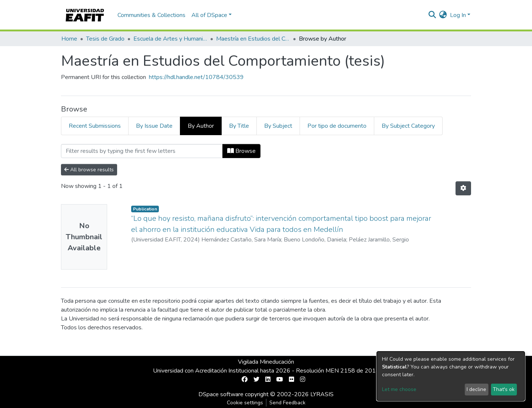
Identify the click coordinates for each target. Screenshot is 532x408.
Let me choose (399, 389)
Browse (241, 151)
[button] (443, 15)
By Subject (278, 126)
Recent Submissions (95, 126)
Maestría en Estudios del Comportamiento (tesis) (253, 39)
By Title (239, 126)
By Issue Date (154, 126)
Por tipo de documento (337, 126)
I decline (476, 389)
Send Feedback (287, 403)
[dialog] (451, 376)
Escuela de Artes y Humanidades (170, 39)
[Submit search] (432, 15)
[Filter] (142, 151)
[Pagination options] (463, 188)
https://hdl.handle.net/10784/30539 (196, 77)
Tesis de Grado (105, 39)
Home (69, 39)
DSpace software (221, 394)
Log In (458, 15)
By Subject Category (408, 126)
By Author (201, 126)
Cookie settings (245, 403)
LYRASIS (322, 394)
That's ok (504, 389)
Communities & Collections (151, 15)
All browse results (89, 170)
